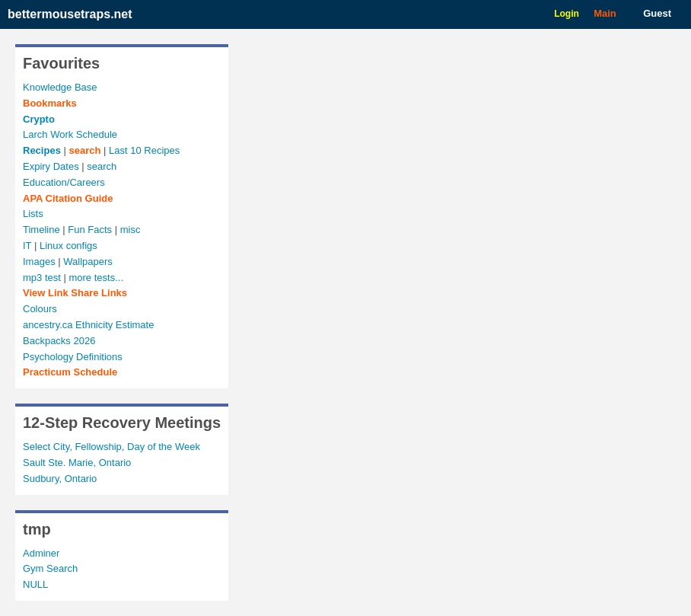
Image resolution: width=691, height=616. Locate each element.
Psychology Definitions (73, 357)
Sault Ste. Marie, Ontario (77, 463)
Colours (40, 309)
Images (39, 262)
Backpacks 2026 (59, 341)
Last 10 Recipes (144, 150)
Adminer (41, 553)
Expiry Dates (51, 166)
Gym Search (50, 568)
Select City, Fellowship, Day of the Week (111, 447)
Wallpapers (88, 262)
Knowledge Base (60, 87)
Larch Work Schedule (70, 134)
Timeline (41, 230)
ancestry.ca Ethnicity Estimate (88, 325)
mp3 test (42, 278)
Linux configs (68, 246)
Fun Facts (90, 230)
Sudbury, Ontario (60, 479)
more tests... (96, 278)
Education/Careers (64, 182)
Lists (33, 214)
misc (131, 230)
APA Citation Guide (68, 198)
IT (27, 246)
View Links (75, 293)
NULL (35, 584)
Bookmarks (50, 103)
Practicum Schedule (70, 372)
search (84, 150)
